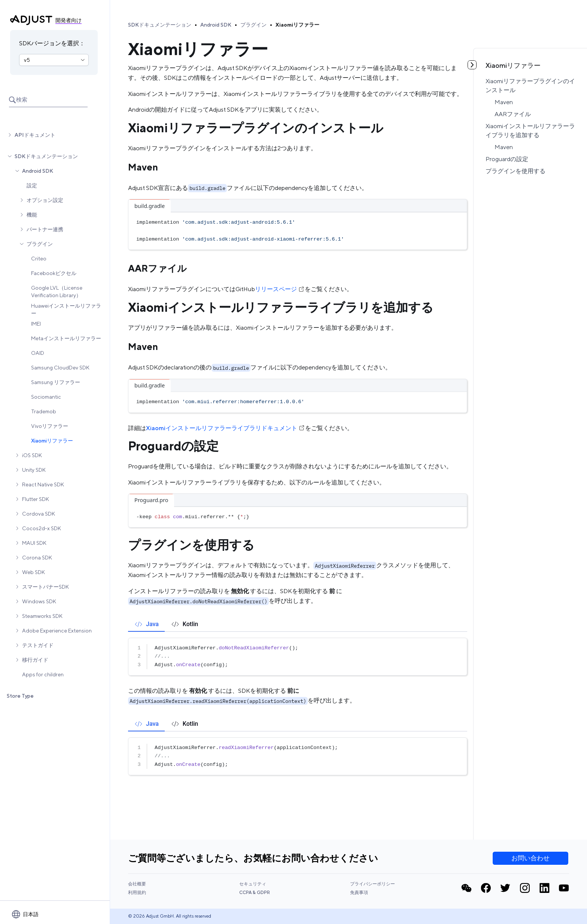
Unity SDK (34, 470)
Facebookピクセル (54, 273)
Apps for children (43, 674)
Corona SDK (37, 558)
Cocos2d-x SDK (42, 528)
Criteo (39, 259)
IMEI (36, 324)
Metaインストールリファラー (66, 338)
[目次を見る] (472, 65)
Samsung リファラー (56, 382)
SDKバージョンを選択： (52, 43)
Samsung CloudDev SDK (60, 368)
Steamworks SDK (42, 616)
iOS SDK (32, 455)
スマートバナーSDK (45, 587)
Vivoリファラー (50, 426)
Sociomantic (46, 397)
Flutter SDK (36, 499)
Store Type (20, 696)
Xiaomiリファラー (52, 441)
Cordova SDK (39, 514)
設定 (32, 185)
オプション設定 (45, 200)
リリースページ (280, 289)
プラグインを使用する (515, 171)
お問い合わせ (530, 858)
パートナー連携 (45, 229)
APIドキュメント (35, 135)
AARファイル (513, 114)
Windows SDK (39, 601)
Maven (504, 102)
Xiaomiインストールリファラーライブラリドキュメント (226, 428)
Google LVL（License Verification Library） (57, 292)
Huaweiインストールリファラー (66, 309)
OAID (38, 353)
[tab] (146, 624)
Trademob (44, 411)
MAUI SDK (34, 543)
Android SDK (38, 171)
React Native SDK (43, 484)
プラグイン (40, 244)
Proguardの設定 (507, 159)
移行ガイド (35, 660)
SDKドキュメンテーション (46, 156)
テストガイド (38, 645)
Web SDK (34, 572)
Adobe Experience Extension (57, 631)
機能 (32, 215)
